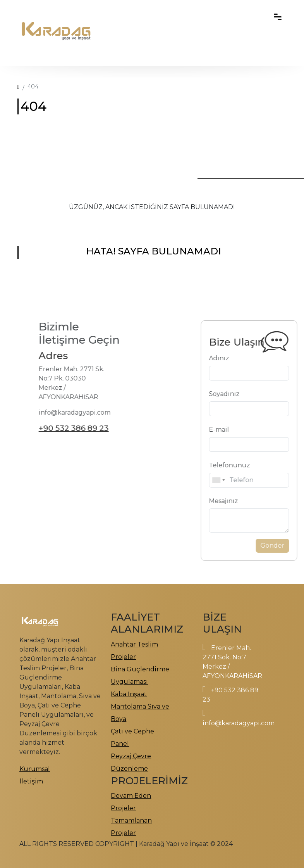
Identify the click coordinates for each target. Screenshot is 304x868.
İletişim (31, 781)
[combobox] (239, 480)
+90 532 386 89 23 (53, 428)
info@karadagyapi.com (239, 723)
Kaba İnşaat (129, 694)
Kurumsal (35, 769)
